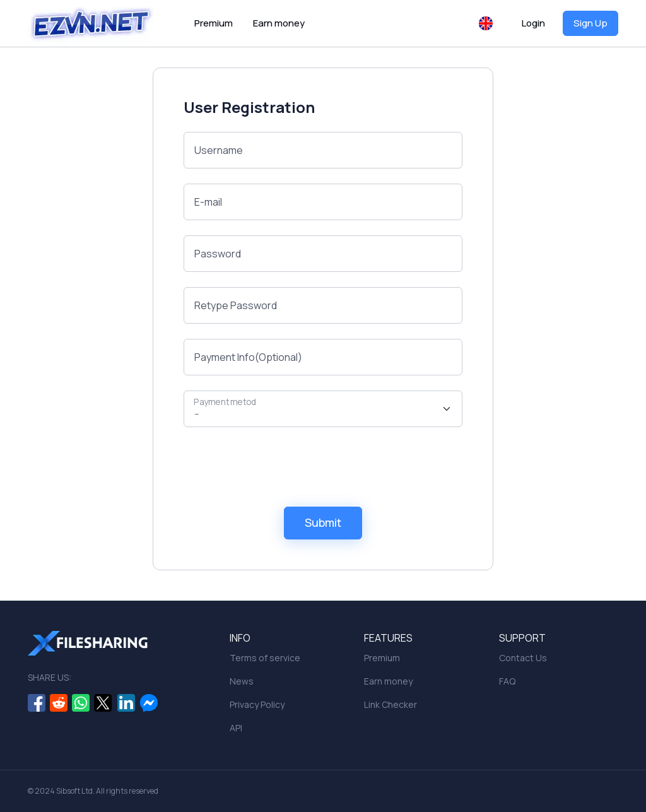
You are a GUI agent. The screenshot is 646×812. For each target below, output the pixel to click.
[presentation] (279, 467)
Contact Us (523, 658)
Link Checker (391, 704)
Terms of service (265, 658)
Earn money (279, 23)
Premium (214, 23)
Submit (323, 522)
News (242, 681)
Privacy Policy (257, 704)
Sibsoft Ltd (74, 791)
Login (533, 23)
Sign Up (590, 23)
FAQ (507, 681)
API (236, 728)
